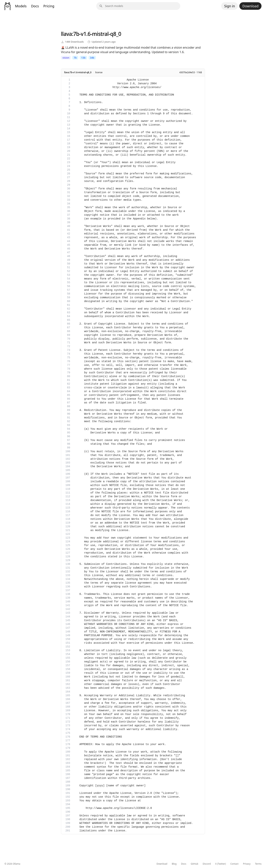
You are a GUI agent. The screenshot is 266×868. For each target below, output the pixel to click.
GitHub (195, 864)
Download (250, 6)
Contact (234, 864)
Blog (174, 864)
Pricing (49, 6)
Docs (35, 6)
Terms (258, 864)
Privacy (247, 864)
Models (21, 6)
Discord (207, 864)
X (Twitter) (221, 864)
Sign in (230, 6)
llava (66, 34)
